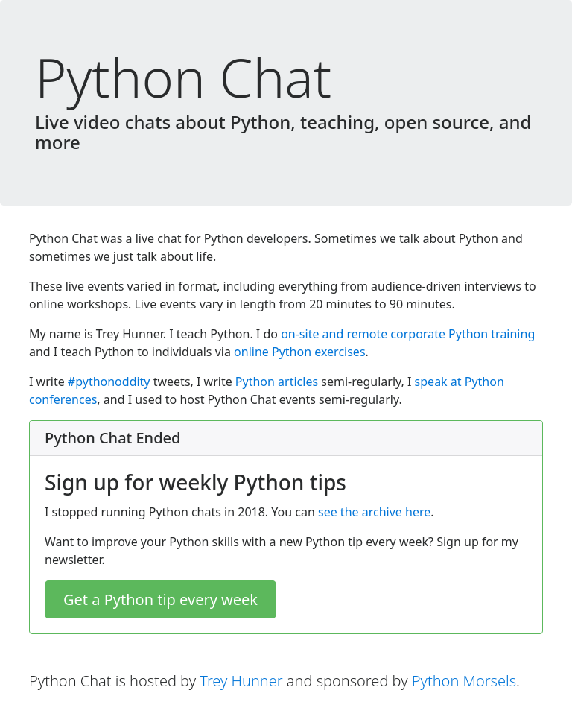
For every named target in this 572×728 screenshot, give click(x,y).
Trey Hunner (241, 681)
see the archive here (374, 512)
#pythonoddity (109, 382)
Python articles (277, 382)
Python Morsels (464, 681)
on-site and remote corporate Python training (408, 334)
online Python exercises (299, 352)
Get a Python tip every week (161, 599)
